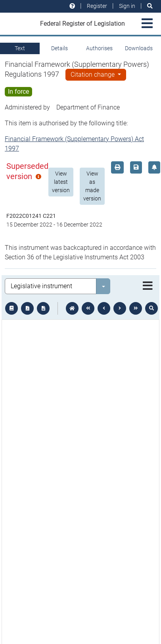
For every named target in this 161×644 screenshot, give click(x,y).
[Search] (150, 6)
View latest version (61, 182)
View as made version (92, 186)
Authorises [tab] (99, 48)
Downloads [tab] (139, 48)
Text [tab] (20, 48)
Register (97, 6)
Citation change (93, 75)
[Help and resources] (72, 6)
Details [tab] (59, 48)
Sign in (127, 6)
